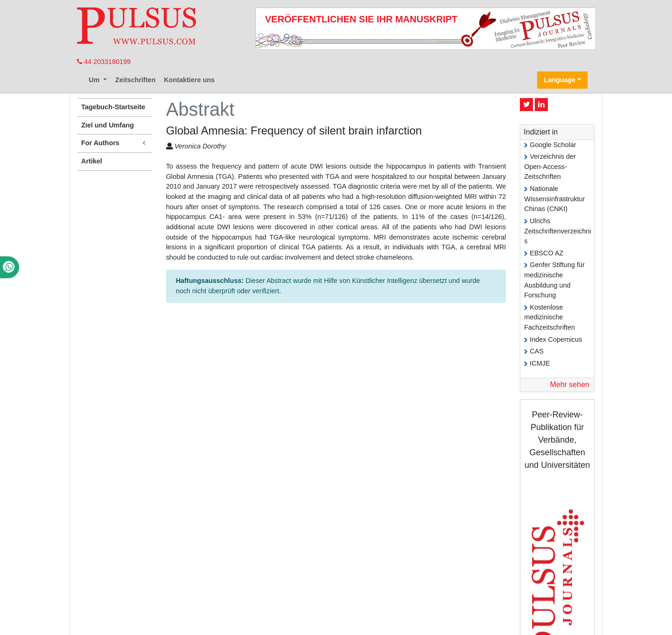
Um (95, 80)
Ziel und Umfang (108, 125)
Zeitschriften (135, 80)
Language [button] (560, 80)
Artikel (92, 161)
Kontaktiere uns (189, 80)
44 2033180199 (104, 62)
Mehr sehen (570, 385)
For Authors (115, 143)
